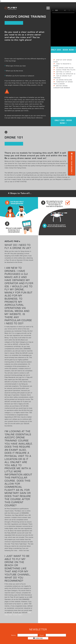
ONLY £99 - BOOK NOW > (63, 50)
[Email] (56, 635)
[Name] (28, 635)
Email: (42, 635)
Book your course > (72, 163)
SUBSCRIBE (38, 638)
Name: (14, 635)
